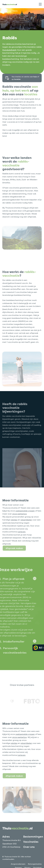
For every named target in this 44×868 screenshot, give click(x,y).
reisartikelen (26, 527)
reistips (14, 527)
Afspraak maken (14, 556)
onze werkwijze (19, 521)
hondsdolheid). (10, 50)
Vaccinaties (7, 11)
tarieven (21, 539)
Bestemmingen (33, 844)
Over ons (29, 854)
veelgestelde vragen (25, 518)
